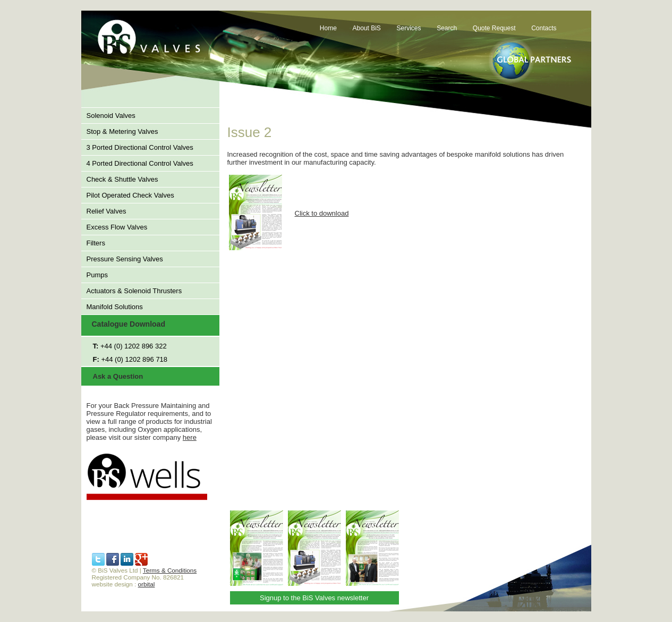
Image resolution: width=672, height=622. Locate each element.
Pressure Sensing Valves (125, 259)
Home (328, 28)
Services (409, 28)
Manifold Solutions (115, 307)
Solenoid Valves (111, 116)
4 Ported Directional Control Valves (140, 163)
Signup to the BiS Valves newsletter (314, 598)
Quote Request (494, 28)
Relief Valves (107, 211)
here (190, 437)
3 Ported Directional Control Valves (140, 147)
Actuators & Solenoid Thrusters (134, 291)
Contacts (544, 28)
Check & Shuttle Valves (122, 179)
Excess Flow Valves (117, 227)
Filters (96, 243)
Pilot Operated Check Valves (130, 195)
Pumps (97, 275)
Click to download (322, 213)
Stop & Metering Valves (122, 131)
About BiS (367, 28)
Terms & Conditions (170, 570)
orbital (147, 584)
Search (447, 28)
